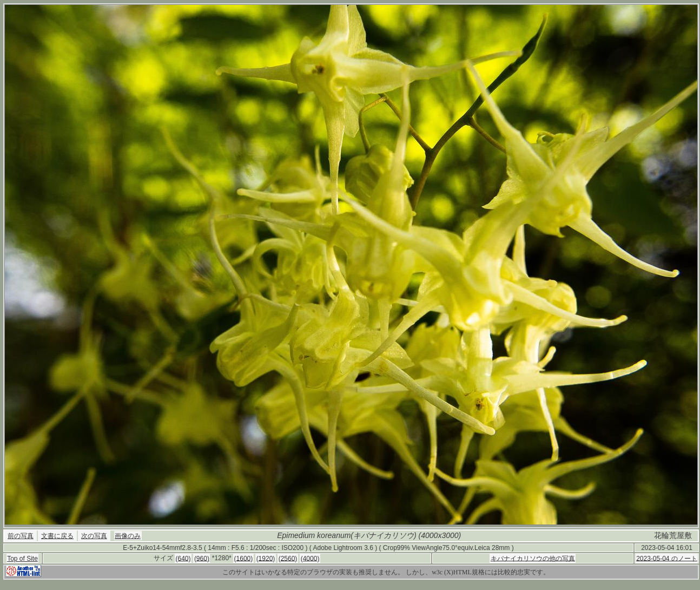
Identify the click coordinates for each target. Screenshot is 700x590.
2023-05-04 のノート (667, 558)
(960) (202, 558)
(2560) (288, 558)
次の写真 (94, 536)
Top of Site (22, 559)
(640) (183, 558)
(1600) (244, 558)
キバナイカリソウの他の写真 (533, 558)
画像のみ (128, 536)
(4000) (310, 558)
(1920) (266, 558)
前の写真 (21, 536)
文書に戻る (57, 536)
